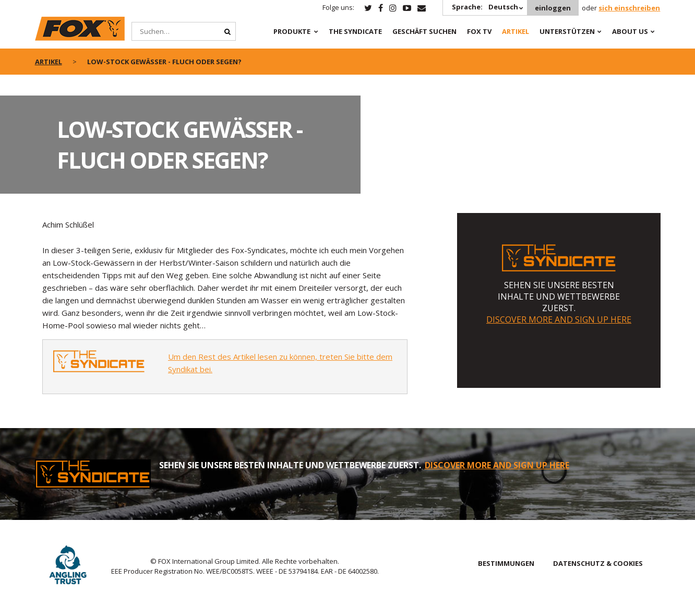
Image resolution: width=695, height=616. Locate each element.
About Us (630, 31)
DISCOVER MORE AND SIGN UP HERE (559, 319)
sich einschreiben (629, 8)
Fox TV (479, 31)
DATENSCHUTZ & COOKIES (598, 563)
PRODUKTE (292, 31)
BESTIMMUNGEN (506, 563)
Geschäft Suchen (424, 31)
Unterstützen (567, 31)
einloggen (553, 8)
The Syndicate (355, 31)
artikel (49, 62)
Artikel (516, 31)
